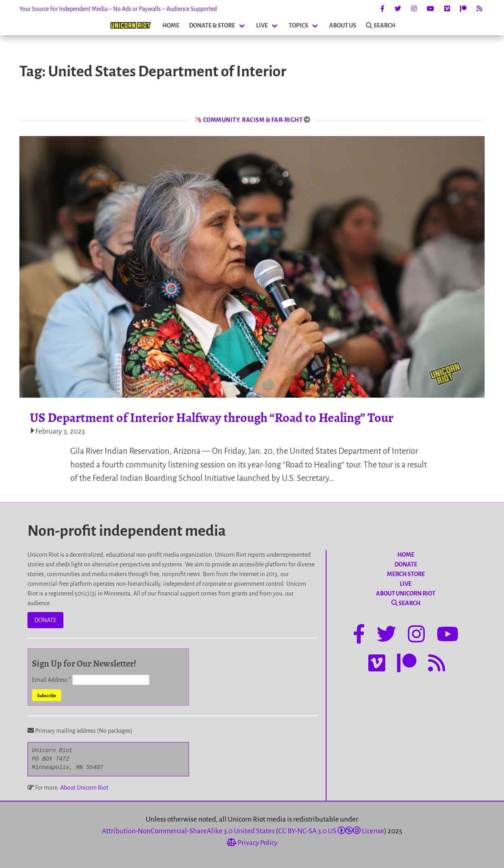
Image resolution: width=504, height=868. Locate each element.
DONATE (45, 620)
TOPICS (298, 25)
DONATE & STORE (212, 25)
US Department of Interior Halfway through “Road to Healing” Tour (212, 417)
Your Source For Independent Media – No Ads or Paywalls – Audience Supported (118, 9)
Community (221, 120)
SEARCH (381, 25)
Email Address (52, 680)
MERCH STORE (406, 574)
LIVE (262, 25)
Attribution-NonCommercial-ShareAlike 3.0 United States (188, 831)
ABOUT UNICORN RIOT (406, 593)
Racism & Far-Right (272, 120)
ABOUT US (343, 25)
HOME (171, 25)
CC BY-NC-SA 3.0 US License (331, 831)
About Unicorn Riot (84, 788)
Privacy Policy (252, 843)
